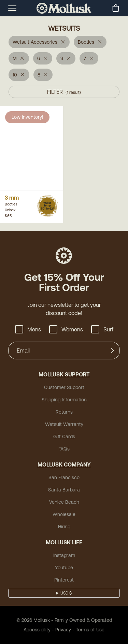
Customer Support (64, 387)
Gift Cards (64, 437)
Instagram (64, 555)
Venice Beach (64, 502)
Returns (64, 412)
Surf (102, 329)
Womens (66, 329)
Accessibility (37, 630)
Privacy (63, 630)
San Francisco (64, 477)
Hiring (64, 527)
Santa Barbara (64, 490)
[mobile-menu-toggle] (12, 8)
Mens (28, 329)
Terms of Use (90, 630)
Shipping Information (64, 400)
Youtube (64, 568)
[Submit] (112, 350)
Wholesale (64, 514)
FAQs (64, 449)
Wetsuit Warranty (64, 424)
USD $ (66, 593)
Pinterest (64, 580)
